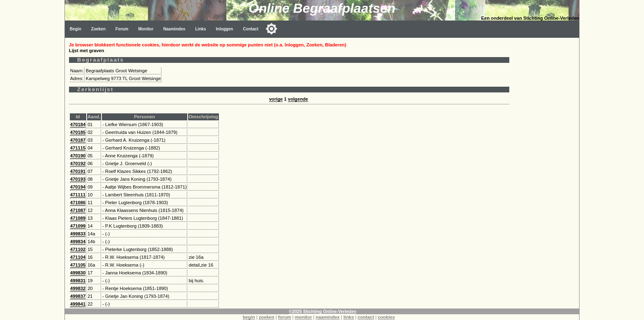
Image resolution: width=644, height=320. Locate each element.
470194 (78, 187)
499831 (78, 281)
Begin (76, 29)
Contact (251, 29)
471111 (78, 195)
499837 (78, 296)
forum (285, 317)
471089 (78, 218)
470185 (78, 132)
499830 (78, 273)
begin (249, 317)
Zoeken (98, 29)
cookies (386, 317)
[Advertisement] (546, 161)
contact (366, 317)
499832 (78, 288)
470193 (78, 179)
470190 (78, 156)
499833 (78, 234)
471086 (78, 203)
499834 (78, 242)
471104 (78, 257)
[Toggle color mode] (271, 29)
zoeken (267, 317)
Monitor (146, 29)
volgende (298, 99)
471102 (78, 249)
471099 (78, 226)
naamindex (328, 317)
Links (200, 29)
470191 (78, 171)
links (349, 317)
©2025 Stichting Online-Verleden (322, 311)
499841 (78, 304)
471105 (78, 265)
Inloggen (225, 29)
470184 (78, 124)
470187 (78, 140)
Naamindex (174, 29)
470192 (78, 163)
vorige (276, 99)
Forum (122, 29)
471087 (78, 210)
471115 (78, 148)
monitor (304, 317)
